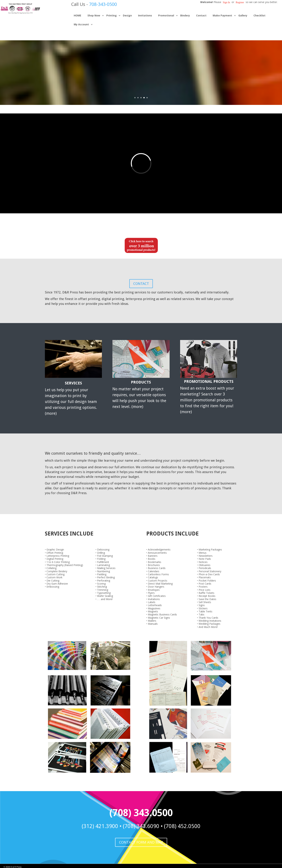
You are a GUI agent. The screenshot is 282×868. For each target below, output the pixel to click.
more (51, 413)
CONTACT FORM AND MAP (141, 842)
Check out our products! (141, 78)
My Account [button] (81, 24)
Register (240, 2)
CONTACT (141, 284)
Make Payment (222, 15)
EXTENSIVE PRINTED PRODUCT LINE (141, 60)
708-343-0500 (103, 4)
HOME (77, 15)
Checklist (259, 15)
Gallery (243, 15)
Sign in (227, 2)
